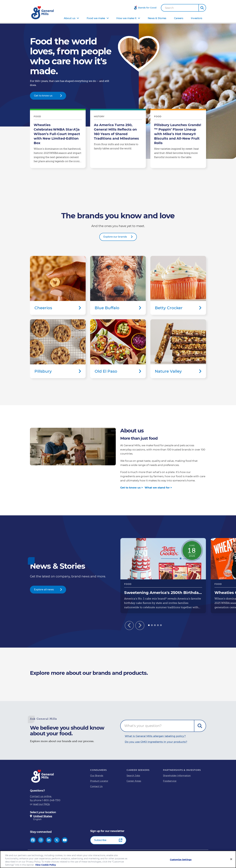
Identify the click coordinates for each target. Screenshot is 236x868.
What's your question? (143, 726)
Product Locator (99, 781)
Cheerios (58, 285)
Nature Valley (178, 349)
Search (169, 8)
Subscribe (100, 840)
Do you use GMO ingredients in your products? (156, 742)
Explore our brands (115, 237)
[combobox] (180, 8)
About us (70, 18)
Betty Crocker (178, 285)
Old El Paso (118, 349)
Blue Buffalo (118, 285)
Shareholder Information (177, 776)
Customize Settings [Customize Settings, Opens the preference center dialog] (181, 860)
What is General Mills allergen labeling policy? (155, 736)
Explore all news (44, 590)
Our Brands (97, 776)
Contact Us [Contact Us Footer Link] (96, 786)
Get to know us (43, 96)
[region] (118, 859)
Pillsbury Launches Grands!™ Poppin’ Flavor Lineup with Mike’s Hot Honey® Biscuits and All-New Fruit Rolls (178, 139)
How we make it (126, 18)
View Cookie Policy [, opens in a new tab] (46, 865)
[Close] (231, 859)
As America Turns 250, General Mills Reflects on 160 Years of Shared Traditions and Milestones (118, 139)
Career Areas (134, 781)
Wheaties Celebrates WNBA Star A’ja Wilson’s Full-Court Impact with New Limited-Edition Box (58, 139)
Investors (197, 18)
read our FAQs (41, 804)
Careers (179, 18)
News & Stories (157, 18)
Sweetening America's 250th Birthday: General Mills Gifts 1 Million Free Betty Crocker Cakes (163, 576)
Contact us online (41, 796)
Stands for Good (147, 8)
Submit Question (200, 726)
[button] (202, 8)
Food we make (96, 18)
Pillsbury (58, 349)
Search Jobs (133, 776)
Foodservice (170, 781)
